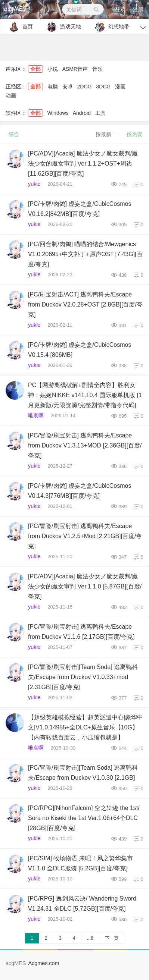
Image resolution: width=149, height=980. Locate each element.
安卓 (68, 87)
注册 (138, 9)
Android (82, 113)
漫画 (120, 87)
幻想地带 (110, 27)
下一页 (112, 938)
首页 (19, 27)
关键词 (83, 10)
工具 (100, 113)
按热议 (134, 134)
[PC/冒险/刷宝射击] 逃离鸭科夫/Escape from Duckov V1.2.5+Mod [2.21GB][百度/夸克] (85, 536)
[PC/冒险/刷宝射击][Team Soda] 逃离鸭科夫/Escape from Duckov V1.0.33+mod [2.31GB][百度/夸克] (83, 677)
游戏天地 (62, 27)
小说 (53, 69)
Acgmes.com (44, 963)
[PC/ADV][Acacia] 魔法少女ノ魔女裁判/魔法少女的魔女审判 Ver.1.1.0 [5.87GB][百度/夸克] (85, 586)
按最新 (103, 134)
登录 (120, 9)
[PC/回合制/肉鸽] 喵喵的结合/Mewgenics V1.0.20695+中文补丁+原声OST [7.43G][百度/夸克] (85, 254)
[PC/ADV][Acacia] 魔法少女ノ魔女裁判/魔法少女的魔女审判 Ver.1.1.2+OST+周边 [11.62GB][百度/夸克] (83, 164)
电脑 (53, 87)
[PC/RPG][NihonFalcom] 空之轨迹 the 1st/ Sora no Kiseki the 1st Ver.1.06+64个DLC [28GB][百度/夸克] (84, 818)
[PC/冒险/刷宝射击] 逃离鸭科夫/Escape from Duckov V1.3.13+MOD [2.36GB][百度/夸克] (85, 445)
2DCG (85, 87)
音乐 (97, 69)
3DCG (103, 87)
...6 (90, 938)
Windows (58, 113)
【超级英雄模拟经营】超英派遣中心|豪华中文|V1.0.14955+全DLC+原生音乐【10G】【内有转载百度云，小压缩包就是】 (86, 727)
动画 (11, 95)
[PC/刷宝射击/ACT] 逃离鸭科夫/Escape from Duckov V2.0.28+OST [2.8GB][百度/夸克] (85, 304)
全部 (35, 69)
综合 (14, 134)
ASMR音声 (75, 69)
